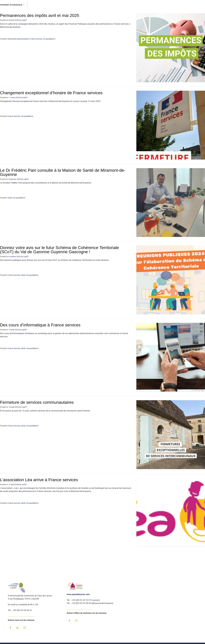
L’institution (44, 5)
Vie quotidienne (49, 39)
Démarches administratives (18, 39)
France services (115, 5)
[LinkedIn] (18, 628)
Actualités (27, 5)
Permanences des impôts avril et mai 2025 (40, 15)
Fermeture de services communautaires (37, 402)
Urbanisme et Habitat (91, 5)
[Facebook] (10, 628)
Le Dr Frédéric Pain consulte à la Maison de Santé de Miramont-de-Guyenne (63, 172)
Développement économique (182, 5)
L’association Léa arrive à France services (39, 480)
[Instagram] (25, 628)
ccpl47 (24, 20)
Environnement (66, 5)
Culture (141, 5)
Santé (130, 5)
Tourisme (156, 5)
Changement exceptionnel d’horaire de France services (51, 93)
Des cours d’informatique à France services (40, 325)
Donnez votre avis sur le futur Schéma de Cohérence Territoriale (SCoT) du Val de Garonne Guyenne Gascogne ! (59, 250)
